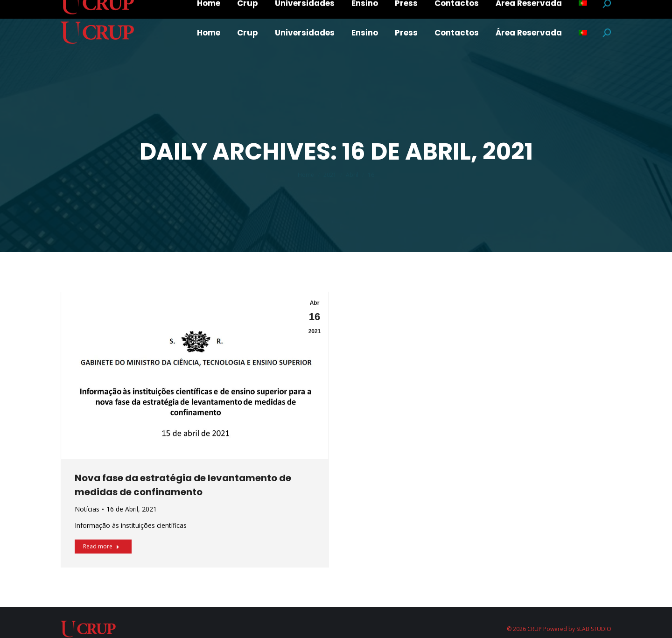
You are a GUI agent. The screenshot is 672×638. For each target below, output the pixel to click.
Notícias (87, 509)
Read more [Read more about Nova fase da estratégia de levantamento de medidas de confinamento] (101, 546)
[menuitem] (209, 33)
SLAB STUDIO (594, 629)
